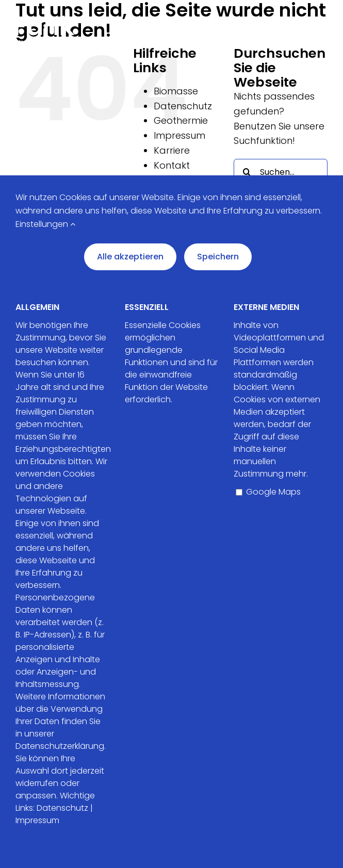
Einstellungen (45, 224)
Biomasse (176, 91)
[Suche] (247, 172)
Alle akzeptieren (130, 257)
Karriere (172, 150)
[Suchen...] (281, 172)
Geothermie (181, 120)
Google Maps (268, 492)
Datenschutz (183, 106)
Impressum (179, 135)
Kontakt (172, 165)
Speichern (218, 257)
